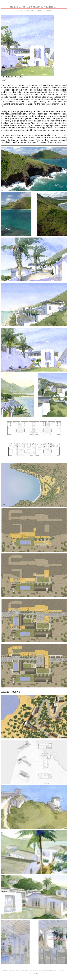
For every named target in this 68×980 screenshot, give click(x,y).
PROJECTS (19, 10)
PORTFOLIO (49, 10)
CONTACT (39, 10)
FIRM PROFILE (29, 10)
